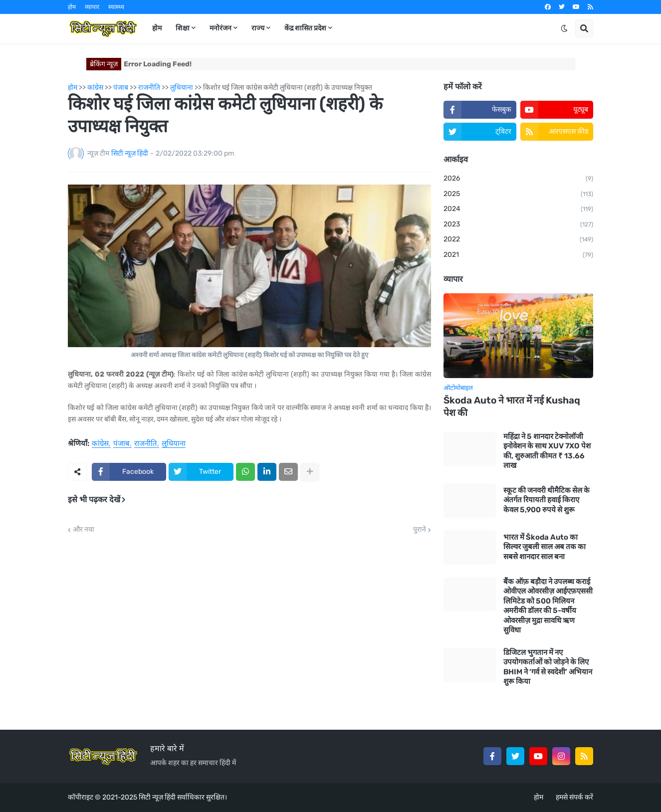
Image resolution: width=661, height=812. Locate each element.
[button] (564, 28)
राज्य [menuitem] (258, 28)
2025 (518, 195)
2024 (518, 209)
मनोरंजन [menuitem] (220, 28)
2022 (518, 240)
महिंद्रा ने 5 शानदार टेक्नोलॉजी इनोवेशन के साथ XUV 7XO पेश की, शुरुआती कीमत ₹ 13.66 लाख (547, 451)
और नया (84, 530)
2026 (518, 179)
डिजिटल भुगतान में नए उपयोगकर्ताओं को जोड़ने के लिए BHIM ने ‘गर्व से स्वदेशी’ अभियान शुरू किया (548, 667)
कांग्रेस (100, 444)
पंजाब (121, 444)
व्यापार (92, 7)
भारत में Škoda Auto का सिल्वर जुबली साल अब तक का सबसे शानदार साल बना (545, 547)
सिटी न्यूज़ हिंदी (157, 797)
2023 (518, 225)
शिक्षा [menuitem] (183, 28)
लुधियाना (174, 444)
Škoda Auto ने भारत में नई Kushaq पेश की (512, 406)
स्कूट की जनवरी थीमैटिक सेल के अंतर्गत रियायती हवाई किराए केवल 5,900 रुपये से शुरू (547, 500)
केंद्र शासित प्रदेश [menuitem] (305, 28)
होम (72, 7)
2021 (518, 255)
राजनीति (146, 444)
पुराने (420, 530)
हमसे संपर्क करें (574, 797)
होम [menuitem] (157, 28)
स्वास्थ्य (116, 7)
